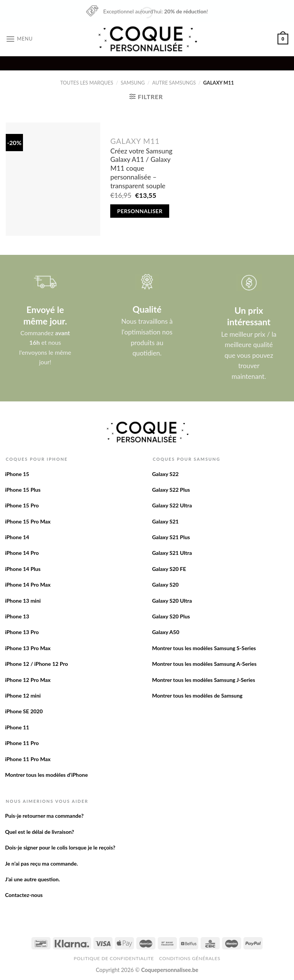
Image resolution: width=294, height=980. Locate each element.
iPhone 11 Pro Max (28, 759)
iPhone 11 (17, 727)
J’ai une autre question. (32, 879)
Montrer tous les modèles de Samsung (197, 695)
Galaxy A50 (166, 632)
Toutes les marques (87, 83)
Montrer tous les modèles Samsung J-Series (203, 680)
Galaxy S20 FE (169, 569)
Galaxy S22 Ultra (172, 505)
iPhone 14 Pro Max (28, 585)
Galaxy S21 (165, 521)
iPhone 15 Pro (22, 505)
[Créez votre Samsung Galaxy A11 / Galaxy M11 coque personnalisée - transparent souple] (53, 179)
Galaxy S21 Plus (171, 537)
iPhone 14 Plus (23, 569)
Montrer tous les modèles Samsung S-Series (204, 648)
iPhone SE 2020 (24, 711)
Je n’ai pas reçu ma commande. (41, 863)
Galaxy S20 (165, 585)
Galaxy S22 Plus (171, 490)
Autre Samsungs (174, 83)
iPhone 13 (17, 616)
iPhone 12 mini (23, 695)
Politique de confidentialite (114, 958)
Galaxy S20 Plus (171, 616)
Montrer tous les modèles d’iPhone (46, 775)
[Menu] (19, 39)
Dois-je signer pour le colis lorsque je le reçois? (60, 847)
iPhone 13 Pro (22, 632)
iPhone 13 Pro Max (28, 648)
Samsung (133, 83)
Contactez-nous (24, 895)
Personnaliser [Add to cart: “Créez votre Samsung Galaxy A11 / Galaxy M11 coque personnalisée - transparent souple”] (140, 211)
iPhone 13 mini (23, 601)
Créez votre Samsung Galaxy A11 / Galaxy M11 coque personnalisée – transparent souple (141, 168)
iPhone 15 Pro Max (28, 521)
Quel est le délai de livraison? (39, 832)
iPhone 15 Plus (23, 490)
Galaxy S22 (165, 474)
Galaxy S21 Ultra (172, 553)
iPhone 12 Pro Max (28, 680)
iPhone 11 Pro (22, 743)
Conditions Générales (189, 958)
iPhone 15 (17, 474)
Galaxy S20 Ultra (172, 601)
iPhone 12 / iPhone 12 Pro (36, 664)
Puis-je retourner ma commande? (44, 816)
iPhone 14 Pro (22, 553)
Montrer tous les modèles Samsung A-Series (204, 664)
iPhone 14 (17, 537)
